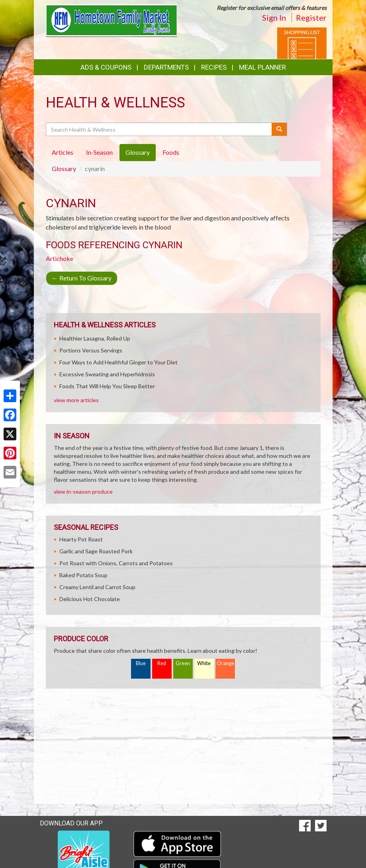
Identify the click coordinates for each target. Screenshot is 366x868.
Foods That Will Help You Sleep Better (107, 386)
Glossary (64, 168)
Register (311, 18)
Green (183, 663)
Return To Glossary (82, 278)
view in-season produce (83, 491)
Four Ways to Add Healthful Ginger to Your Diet (118, 362)
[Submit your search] (279, 129)
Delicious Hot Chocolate (90, 599)
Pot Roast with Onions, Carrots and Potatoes (116, 563)
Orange (225, 663)
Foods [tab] (171, 152)
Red (162, 663)
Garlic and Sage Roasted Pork (96, 551)
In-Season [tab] (99, 152)
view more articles (76, 400)
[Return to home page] (112, 20)
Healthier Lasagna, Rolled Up (95, 338)
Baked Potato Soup (83, 575)
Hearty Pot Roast (81, 539)
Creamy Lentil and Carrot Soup (97, 587)
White (204, 663)
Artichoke (60, 258)
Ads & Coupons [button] (106, 67)
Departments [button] (166, 67)
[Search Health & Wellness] (160, 129)
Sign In (274, 18)
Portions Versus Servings (91, 350)
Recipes (214, 67)
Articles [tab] (63, 152)
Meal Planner (262, 67)
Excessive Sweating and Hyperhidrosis (107, 374)
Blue (141, 663)
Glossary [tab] (138, 152)
